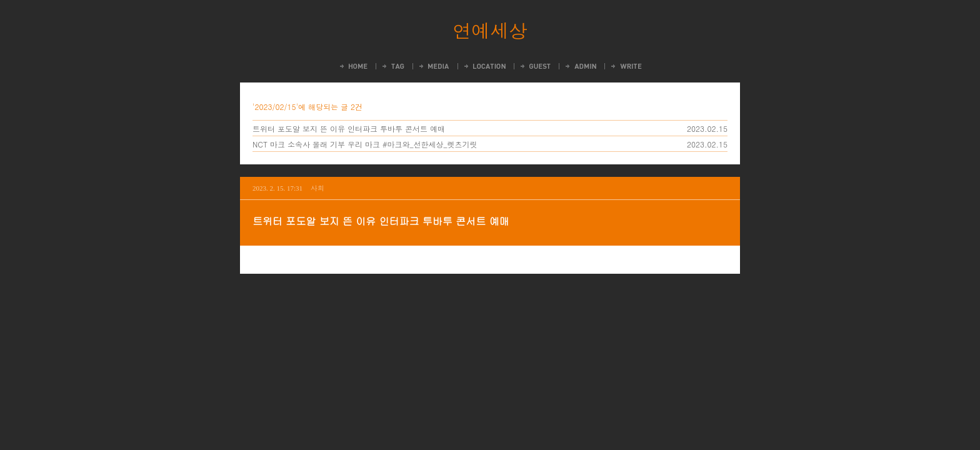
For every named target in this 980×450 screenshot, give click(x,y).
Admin (580, 66)
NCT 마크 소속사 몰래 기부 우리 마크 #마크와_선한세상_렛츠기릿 (365, 144)
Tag (392, 66)
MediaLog (433, 66)
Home (353, 66)
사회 (317, 188)
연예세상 (490, 30)
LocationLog (484, 66)
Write (626, 66)
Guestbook (535, 66)
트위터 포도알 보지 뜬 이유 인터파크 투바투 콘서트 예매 (349, 128)
